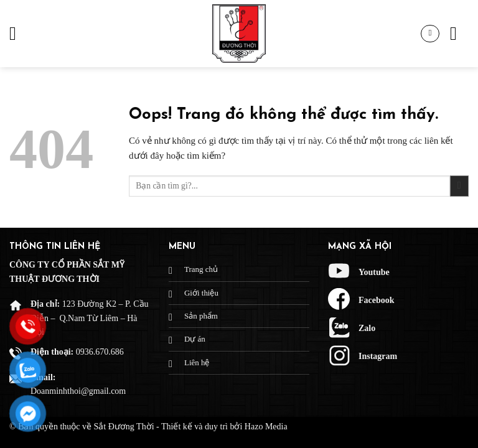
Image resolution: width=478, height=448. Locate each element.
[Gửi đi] (459, 186)
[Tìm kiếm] (459, 34)
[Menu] (19, 34)
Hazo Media (266, 427)
